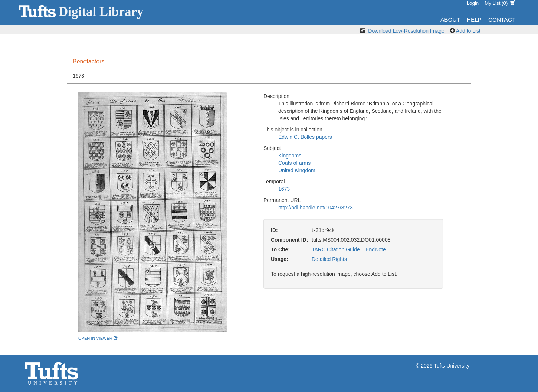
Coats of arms (294, 163)
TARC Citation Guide (336, 249)
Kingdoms (290, 156)
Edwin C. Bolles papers (305, 137)
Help (474, 19)
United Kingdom (297, 170)
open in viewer (98, 338)
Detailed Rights (329, 259)
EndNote (375, 249)
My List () (500, 3)
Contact (502, 19)
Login (473, 3)
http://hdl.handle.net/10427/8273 (316, 208)
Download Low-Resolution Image (406, 31)
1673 (284, 189)
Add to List (468, 31)
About (450, 19)
